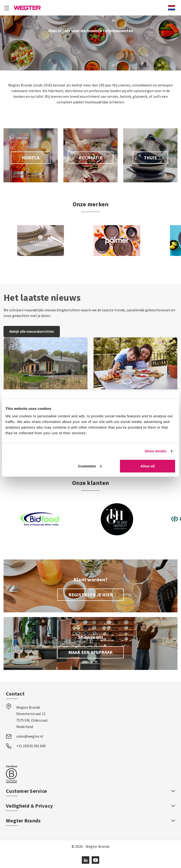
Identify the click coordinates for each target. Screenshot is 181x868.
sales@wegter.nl (30, 736)
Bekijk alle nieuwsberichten (32, 331)
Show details (156, 451)
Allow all (147, 466)
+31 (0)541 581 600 (31, 746)
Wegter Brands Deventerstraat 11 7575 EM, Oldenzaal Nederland (32, 717)
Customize (90, 466)
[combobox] (172, 8)
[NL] (172, 8)
